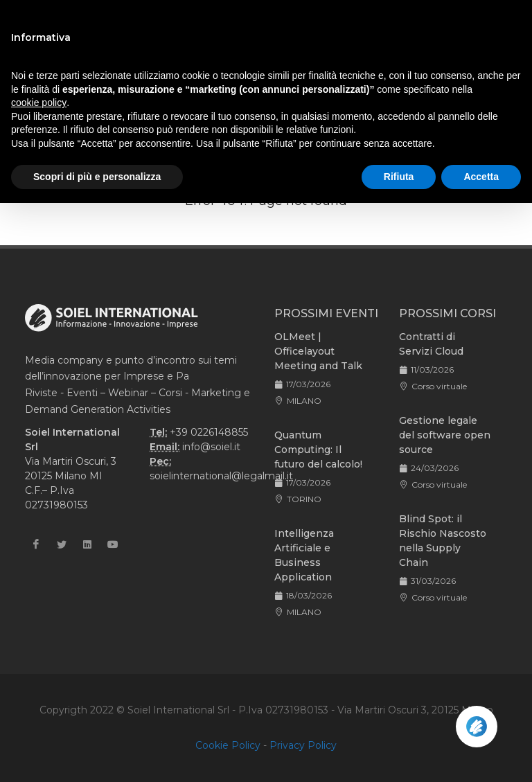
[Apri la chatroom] (477, 727)
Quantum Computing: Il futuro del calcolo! (318, 450)
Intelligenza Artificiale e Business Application (304, 555)
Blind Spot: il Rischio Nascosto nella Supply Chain (443, 541)
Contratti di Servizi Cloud (431, 344)
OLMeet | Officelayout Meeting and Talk (318, 351)
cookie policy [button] (39, 103)
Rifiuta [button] (399, 177)
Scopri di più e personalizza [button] (97, 177)
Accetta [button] (481, 177)
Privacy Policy (303, 745)
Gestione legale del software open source (445, 435)
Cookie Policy (228, 745)
